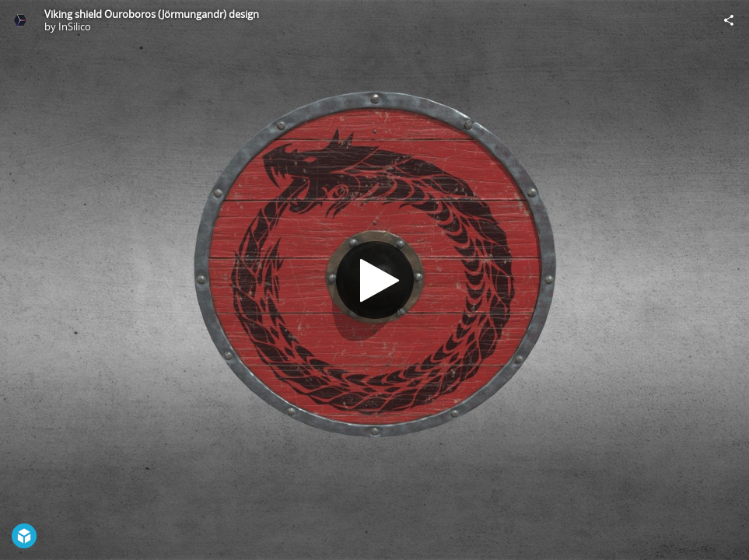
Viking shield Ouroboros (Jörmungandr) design (152, 14)
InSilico (75, 26)
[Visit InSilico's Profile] (20, 20)
